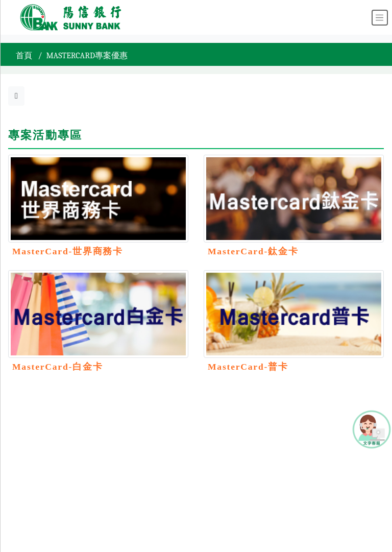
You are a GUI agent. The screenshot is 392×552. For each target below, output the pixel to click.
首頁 (24, 56)
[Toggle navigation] (380, 18)
